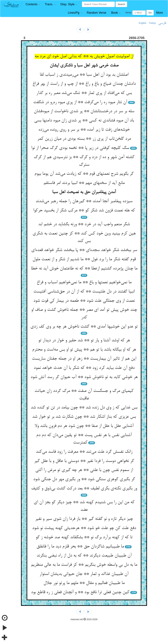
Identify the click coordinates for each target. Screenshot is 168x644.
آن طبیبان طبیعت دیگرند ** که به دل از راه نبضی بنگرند (84, 556)
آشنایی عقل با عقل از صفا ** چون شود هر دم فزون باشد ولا (84, 426)
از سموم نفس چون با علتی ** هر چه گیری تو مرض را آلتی (84, 470)
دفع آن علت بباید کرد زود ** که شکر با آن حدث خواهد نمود (84, 368)
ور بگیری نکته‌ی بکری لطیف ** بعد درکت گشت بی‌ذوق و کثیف (84, 489)
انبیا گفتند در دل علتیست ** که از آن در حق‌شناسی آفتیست (84, 292)
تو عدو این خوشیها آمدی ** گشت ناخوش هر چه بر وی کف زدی (84, 327)
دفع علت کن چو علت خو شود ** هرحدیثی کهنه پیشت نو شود (84, 528)
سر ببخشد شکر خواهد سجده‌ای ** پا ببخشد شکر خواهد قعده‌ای (84, 250)
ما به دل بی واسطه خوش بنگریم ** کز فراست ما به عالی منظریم (84, 565)
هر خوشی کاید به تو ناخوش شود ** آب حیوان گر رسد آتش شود (84, 377)
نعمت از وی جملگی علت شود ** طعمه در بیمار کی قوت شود (84, 301)
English (143, 23)
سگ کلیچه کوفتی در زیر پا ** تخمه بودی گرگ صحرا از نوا (80, 148)
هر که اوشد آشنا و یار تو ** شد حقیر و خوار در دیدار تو (84, 341)
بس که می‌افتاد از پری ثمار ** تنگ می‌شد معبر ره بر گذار (84, 93)
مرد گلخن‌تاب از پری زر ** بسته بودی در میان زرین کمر (84, 139)
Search (121, 4)
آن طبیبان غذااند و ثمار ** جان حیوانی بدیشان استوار (84, 574)
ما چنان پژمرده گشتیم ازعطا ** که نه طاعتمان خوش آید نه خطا (84, 269)
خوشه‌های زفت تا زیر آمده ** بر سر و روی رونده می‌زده (84, 130)
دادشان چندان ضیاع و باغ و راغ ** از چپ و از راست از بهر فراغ (84, 84)
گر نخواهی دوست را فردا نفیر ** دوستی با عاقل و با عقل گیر (84, 461)
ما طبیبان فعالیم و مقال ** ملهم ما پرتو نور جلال (84, 583)
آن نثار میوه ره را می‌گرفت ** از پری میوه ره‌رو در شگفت (80, 102)
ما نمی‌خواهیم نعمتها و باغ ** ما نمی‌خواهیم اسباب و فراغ (84, 282)
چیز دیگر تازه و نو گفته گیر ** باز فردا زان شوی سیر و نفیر (84, 519)
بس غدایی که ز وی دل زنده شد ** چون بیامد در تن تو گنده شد (84, 408)
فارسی (162, 23)
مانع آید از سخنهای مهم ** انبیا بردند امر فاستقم (84, 183)
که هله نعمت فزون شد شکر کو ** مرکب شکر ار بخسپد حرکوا (84, 211)
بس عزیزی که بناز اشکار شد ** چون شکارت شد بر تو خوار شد (84, 417)
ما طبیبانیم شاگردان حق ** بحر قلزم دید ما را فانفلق (80, 547)
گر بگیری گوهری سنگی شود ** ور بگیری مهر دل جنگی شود (84, 479)
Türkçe (152, 23)
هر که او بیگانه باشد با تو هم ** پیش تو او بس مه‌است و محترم (84, 350)
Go (150, 13)
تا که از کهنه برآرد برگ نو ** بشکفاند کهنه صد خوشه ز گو (84, 537)
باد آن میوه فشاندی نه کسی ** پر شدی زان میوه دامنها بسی (84, 121)
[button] (33, 4)
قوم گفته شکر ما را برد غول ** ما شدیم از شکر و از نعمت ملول (84, 259)
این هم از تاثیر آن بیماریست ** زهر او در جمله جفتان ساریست (84, 359)
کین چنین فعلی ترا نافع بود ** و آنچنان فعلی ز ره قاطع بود (80, 592)
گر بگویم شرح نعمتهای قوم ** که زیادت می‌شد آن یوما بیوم (84, 174)
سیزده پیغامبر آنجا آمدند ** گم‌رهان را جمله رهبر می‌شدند (84, 201)
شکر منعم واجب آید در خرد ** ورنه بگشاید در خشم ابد (84, 224)
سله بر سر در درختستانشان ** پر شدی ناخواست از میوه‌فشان (84, 111)
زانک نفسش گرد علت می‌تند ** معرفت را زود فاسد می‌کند (84, 452)
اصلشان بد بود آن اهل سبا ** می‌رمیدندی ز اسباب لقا (84, 75)
